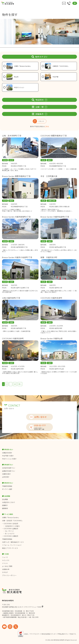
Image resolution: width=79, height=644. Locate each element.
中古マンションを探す (9, 459)
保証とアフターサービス (10, 548)
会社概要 (5, 499)
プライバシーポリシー (9, 575)
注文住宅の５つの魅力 (12, 526)
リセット (38, 121)
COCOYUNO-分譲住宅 (11, 536)
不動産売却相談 (7, 486)
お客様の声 (6, 569)
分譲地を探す (6, 474)
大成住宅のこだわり (9, 502)
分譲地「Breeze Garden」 (11, 517)
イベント (5, 563)
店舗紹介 (5, 505)
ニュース (5, 557)
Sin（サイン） (10, 531)
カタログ (5, 572)
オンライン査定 (7, 489)
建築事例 (5, 508)
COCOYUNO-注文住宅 (11, 524)
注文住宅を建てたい (9, 468)
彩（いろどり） (10, 534)
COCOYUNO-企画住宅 (11, 529)
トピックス (6, 560)
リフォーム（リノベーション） (12, 545)
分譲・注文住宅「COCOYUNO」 (13, 521)
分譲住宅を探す (7, 453)
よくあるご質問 (7, 566)
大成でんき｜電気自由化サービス (13, 542)
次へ (20, 384)
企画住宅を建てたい (9, 471)
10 (15, 384)
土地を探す (6, 477)
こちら (47, 126)
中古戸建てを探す (8, 456)
